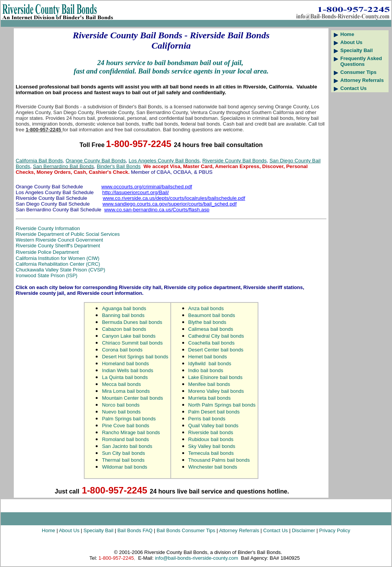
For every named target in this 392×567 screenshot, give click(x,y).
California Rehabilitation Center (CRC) (58, 264)
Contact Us (354, 88)
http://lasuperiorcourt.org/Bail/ (136, 192)
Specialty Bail (357, 50)
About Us (351, 42)
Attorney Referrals (362, 80)
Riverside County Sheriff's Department (58, 246)
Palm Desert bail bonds (214, 412)
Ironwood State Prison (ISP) (47, 275)
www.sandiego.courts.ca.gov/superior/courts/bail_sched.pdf (170, 204)
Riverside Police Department (47, 252)
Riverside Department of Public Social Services (68, 234)
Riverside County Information (48, 228)
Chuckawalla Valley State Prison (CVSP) (60, 270)
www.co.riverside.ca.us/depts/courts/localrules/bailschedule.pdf (174, 198)
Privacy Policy (335, 530)
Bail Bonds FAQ (135, 530)
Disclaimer (304, 530)
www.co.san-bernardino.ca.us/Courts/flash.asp (157, 210)
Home (347, 34)
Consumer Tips (358, 72)
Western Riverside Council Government (59, 240)
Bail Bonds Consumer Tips (186, 530)
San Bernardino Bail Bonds (63, 166)
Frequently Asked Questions (361, 61)
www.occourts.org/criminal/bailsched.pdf (147, 187)
